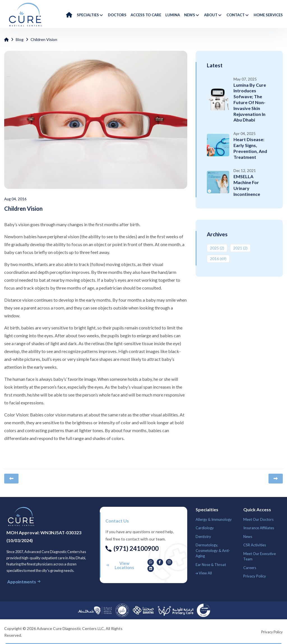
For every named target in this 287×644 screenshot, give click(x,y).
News (248, 537)
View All (204, 573)
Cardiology (205, 528)
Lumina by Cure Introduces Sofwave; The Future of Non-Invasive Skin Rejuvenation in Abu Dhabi (250, 102)
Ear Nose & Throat (211, 565)
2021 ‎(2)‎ (240, 248)
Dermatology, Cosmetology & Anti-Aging (213, 550)
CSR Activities (255, 545)
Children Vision (44, 39)
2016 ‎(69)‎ (218, 259)
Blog (20, 39)
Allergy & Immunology (214, 519)
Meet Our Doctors (258, 519)
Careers (250, 568)
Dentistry (203, 537)
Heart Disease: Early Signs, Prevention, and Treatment (250, 148)
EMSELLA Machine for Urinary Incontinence (247, 185)
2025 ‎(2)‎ (217, 248)
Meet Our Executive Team (260, 556)
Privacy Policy (255, 576)
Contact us (117, 521)
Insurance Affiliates (259, 528)
